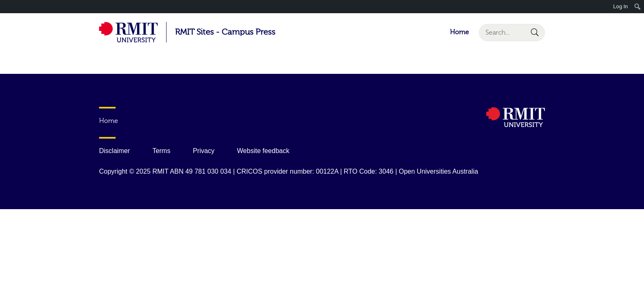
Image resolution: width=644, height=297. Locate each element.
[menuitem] (638, 7)
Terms (161, 151)
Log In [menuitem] (620, 6)
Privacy (204, 151)
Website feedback (263, 151)
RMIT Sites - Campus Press (225, 32)
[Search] (512, 33)
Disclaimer (115, 151)
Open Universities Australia (438, 171)
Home (459, 32)
